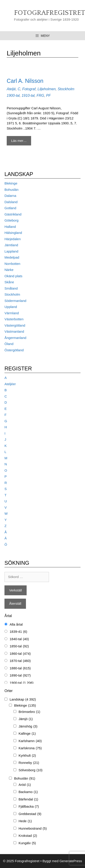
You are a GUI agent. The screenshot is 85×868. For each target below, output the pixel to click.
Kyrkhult (27, 756)
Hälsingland (13, 233)
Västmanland (14, 331)
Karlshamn (30, 741)
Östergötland (14, 350)
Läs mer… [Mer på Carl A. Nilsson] (19, 141)
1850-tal (19, 646)
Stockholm (66, 89)
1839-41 (18, 632)
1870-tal (20, 661)
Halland (10, 227)
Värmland (12, 313)
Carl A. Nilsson (25, 81)
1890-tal (20, 676)
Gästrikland (13, 214)
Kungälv (27, 843)
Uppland (11, 307)
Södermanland (15, 301)
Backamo (28, 792)
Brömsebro (29, 712)
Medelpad (12, 257)
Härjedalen (13, 239)
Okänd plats (13, 276)
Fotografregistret (50, 13)
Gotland (10, 208)
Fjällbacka (29, 807)
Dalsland (11, 202)
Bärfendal (28, 799)
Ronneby (29, 763)
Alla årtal (16, 624)
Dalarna (10, 196)
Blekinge (11, 183)
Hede (25, 821)
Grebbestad (30, 814)
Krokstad (28, 836)
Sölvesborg (31, 770)
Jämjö (26, 719)
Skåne (9, 282)
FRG (40, 96)
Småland (11, 288)
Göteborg (12, 220)
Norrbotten (12, 264)
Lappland (11, 251)
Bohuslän (12, 190)
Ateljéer (10, 384)
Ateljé (11, 89)
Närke (9, 270)
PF (48, 96)
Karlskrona (30, 748)
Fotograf (29, 89)
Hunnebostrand (33, 829)
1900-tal (13, 96)
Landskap (23, 700)
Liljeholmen (47, 89)
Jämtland (11, 245)
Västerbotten (14, 319)
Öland (9, 344)
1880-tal (20, 668)
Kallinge (27, 734)
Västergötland (15, 325)
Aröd (25, 785)
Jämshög (28, 726)
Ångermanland (15, 338)
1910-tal (28, 96)
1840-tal (19, 639)
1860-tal (20, 654)
